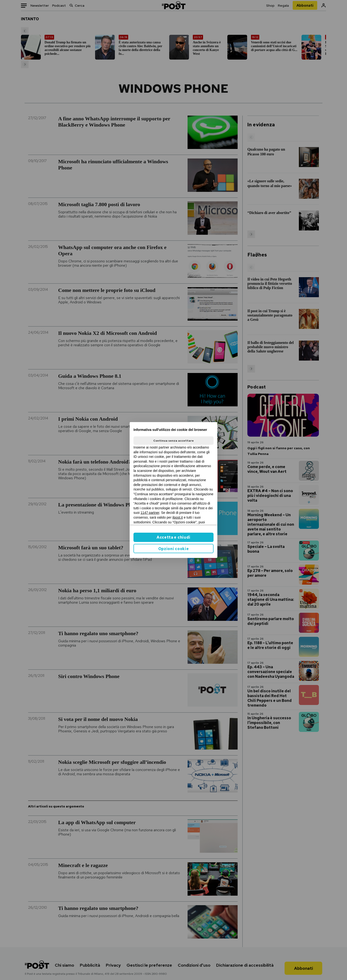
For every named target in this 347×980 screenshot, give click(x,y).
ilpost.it (178, 517)
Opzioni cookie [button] (174, 549)
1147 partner (150, 513)
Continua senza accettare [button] (173, 441)
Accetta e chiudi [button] (173, 537)
